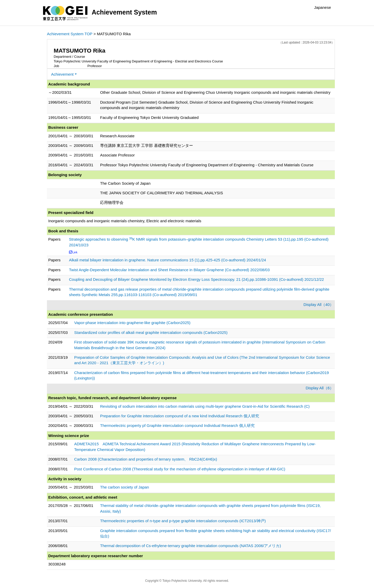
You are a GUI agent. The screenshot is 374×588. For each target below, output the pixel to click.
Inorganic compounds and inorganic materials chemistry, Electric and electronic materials (125, 221)
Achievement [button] (62, 74)
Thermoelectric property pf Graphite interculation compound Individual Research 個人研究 (177, 425)
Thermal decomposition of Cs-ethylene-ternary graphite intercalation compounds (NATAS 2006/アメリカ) (191, 546)
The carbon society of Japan (124, 487)
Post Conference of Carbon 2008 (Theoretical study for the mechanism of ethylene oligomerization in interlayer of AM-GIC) (180, 469)
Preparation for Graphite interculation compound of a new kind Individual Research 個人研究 (180, 416)
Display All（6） (320, 388)
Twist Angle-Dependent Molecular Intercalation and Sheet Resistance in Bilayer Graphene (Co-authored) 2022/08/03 (169, 270)
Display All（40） (318, 304)
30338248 (57, 564)
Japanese (323, 7)
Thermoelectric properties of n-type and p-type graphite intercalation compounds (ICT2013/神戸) (183, 521)
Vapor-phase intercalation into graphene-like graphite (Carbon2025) (132, 323)
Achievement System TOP (70, 34)
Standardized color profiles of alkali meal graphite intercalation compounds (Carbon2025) (151, 332)
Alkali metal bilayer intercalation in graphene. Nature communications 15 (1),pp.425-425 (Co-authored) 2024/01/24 (168, 260)
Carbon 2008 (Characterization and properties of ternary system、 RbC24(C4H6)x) (146, 459)
